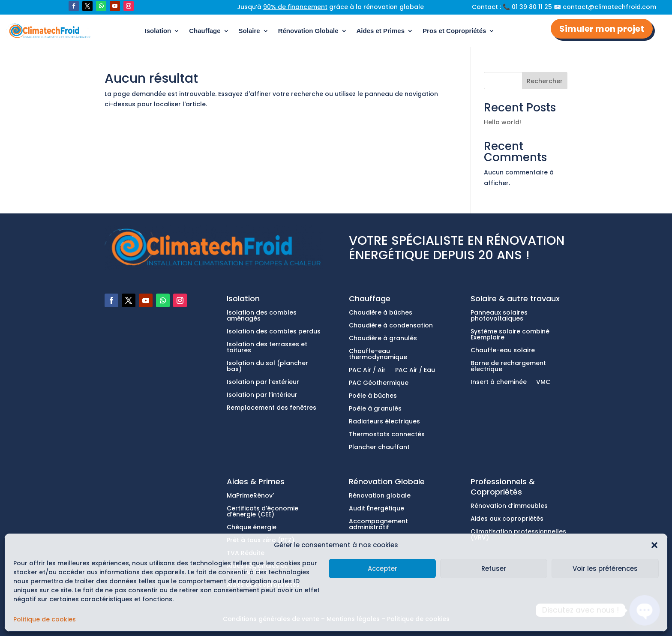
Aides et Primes (381, 31)
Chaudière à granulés (383, 339)
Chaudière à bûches (381, 313)
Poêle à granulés (375, 409)
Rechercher (545, 81)
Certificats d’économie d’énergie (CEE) (262, 512)
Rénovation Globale (308, 31)
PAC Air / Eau (415, 370)
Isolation (158, 31)
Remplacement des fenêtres (271, 408)
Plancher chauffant (379, 448)
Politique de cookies (45, 619)
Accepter (382, 568)
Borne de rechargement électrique (508, 367)
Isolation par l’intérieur (262, 395)
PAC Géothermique (379, 383)
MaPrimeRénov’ (250, 496)
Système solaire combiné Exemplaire (510, 335)
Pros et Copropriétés (454, 31)
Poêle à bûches (373, 396)
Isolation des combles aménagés (262, 316)
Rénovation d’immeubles (509, 506)
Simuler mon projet (602, 29)
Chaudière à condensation (391, 326)
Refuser (494, 568)
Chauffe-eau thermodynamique (378, 355)
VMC (543, 382)
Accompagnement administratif (378, 525)
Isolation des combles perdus (274, 332)
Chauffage (205, 31)
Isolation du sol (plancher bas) (267, 367)
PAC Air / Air (367, 370)
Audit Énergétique (376, 509)
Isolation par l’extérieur (263, 382)
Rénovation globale (380, 496)
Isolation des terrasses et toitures (267, 348)
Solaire (249, 31)
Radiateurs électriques (384, 422)
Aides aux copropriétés (507, 519)
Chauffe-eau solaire (503, 351)
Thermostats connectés (387, 435)
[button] (654, 545)
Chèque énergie (252, 528)
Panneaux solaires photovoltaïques (499, 316)
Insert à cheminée (499, 382)
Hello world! (502, 122)
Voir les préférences (605, 568)
